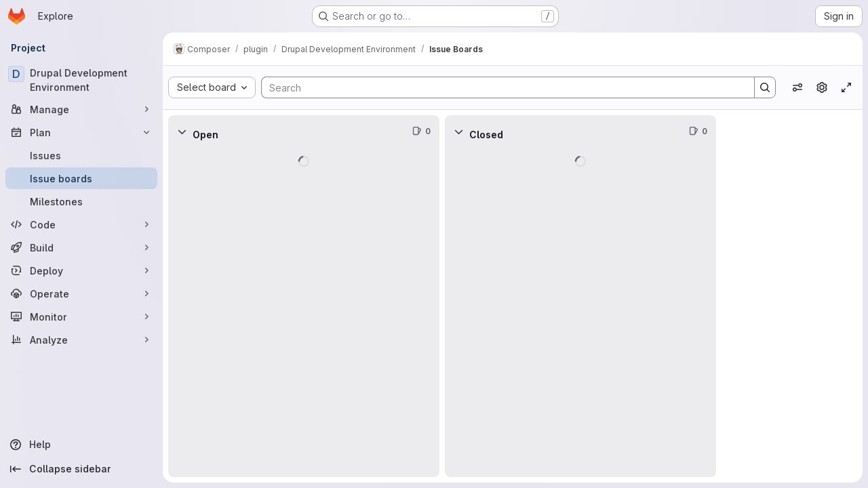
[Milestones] (81, 201)
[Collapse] (182, 131)
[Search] (501, 87)
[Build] (81, 247)
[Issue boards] (81, 178)
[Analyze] (81, 340)
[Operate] (81, 293)
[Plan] (81, 132)
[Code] (81, 224)
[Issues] (81, 155)
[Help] (81, 445)
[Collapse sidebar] (81, 469)
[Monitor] (81, 317)
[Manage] (81, 109)
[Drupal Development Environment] (81, 80)
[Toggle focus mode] (846, 87)
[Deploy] (81, 270)
